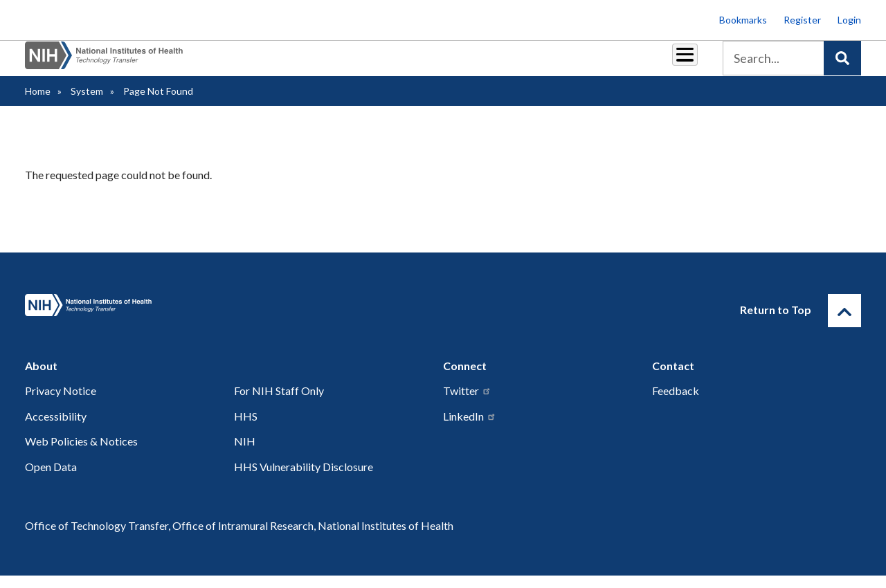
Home (38, 103)
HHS (246, 429)
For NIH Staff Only (279, 403)
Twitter (467, 403)
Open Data (51, 479)
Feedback (676, 403)
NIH (245, 453)
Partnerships (293, 63)
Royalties (367, 63)
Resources (495, 63)
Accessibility (56, 429)
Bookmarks (743, 20)
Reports (430, 63)
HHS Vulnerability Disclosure (304, 479)
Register (802, 20)
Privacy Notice (61, 403)
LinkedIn (470, 429)
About (672, 63)
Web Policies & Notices (81, 453)
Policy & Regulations (588, 63)
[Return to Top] (844, 323)
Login (849, 20)
